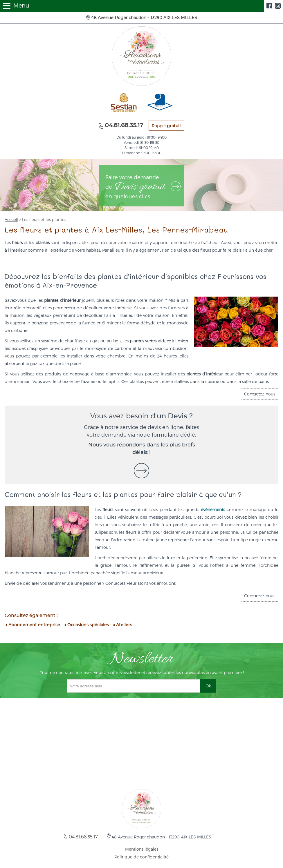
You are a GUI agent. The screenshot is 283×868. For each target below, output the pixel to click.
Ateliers (124, 625)
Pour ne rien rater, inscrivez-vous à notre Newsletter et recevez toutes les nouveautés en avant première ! (142, 672)
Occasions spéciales (88, 625)
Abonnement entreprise (34, 625)
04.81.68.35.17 (123, 126)
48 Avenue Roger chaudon (144, 18)
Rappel (166, 126)
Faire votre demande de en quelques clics (143, 186)
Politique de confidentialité (141, 857)
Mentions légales (142, 849)
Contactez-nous (260, 394)
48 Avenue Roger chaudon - (161, 837)
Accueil (11, 219)
